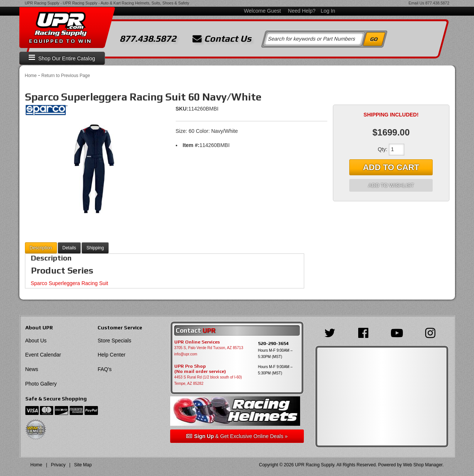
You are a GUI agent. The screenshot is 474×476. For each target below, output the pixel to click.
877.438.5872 (437, 3)
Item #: (191, 145)
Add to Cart (391, 167)
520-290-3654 (273, 343)
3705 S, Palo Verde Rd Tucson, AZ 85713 (209, 348)
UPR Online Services (197, 342)
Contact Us (222, 39)
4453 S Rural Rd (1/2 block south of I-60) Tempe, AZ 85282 (208, 380)
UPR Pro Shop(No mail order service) (200, 369)
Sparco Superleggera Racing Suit (70, 283)
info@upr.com (186, 354)
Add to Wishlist (391, 185)
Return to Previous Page (66, 76)
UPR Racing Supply (42, 3)
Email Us (416, 3)
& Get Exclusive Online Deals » (237, 436)
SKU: (182, 109)
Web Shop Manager (423, 465)
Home (31, 76)
